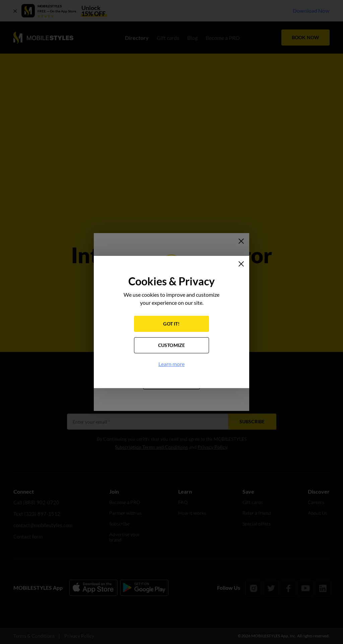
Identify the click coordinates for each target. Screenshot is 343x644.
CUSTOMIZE (172, 346)
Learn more (171, 365)
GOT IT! (171, 325)
